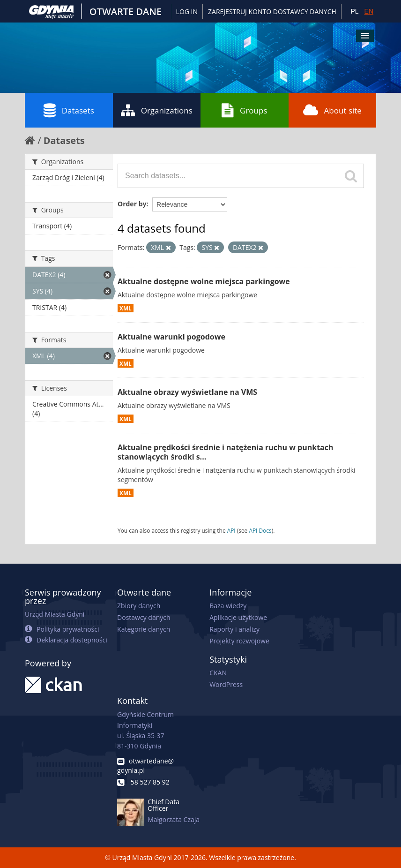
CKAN (218, 673)
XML (126, 308)
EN (369, 11)
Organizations (157, 110)
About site (332, 110)
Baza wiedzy (228, 606)
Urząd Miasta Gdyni (55, 614)
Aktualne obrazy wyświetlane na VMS (187, 392)
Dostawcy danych (144, 617)
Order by (132, 204)
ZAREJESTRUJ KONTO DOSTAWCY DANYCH (272, 11)
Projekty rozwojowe (239, 641)
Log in (187, 11)
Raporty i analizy (234, 629)
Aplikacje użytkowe (238, 617)
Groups (244, 110)
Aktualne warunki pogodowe (171, 337)
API (231, 530)
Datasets (69, 110)
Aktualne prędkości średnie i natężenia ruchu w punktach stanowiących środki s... (225, 452)
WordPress (226, 684)
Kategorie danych (144, 629)
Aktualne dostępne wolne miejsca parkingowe (204, 281)
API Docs (260, 530)
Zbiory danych (139, 606)
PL (354, 11)
